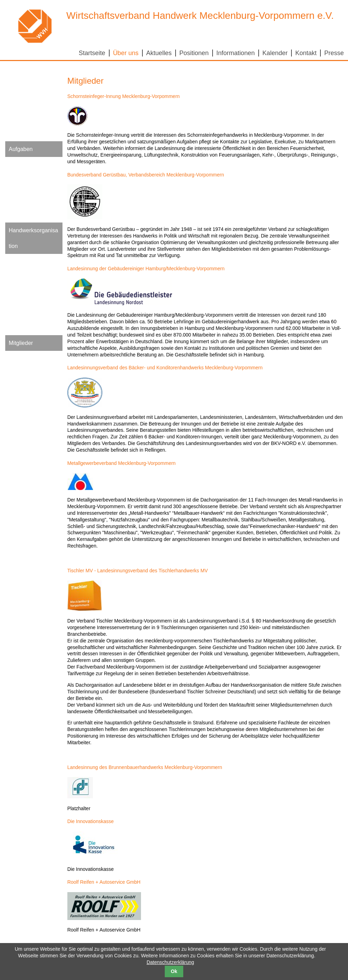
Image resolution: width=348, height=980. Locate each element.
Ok (174, 971)
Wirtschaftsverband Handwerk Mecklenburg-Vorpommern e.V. (200, 16)
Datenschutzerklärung (170, 962)
